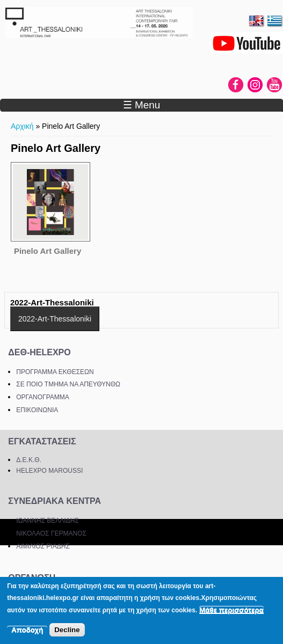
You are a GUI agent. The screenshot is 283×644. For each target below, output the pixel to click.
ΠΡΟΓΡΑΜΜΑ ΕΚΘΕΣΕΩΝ (55, 372)
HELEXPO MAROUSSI (49, 471)
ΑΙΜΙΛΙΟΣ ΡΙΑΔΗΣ (43, 546)
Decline (67, 630)
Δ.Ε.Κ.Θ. (29, 460)
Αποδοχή (27, 630)
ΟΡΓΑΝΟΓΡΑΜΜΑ (43, 397)
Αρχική (22, 126)
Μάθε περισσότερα (231, 610)
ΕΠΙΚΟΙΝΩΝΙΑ (37, 410)
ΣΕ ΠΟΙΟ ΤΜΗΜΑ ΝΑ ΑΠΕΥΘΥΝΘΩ (68, 384)
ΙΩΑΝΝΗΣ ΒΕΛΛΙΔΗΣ (48, 521)
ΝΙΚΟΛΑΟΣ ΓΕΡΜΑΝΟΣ (51, 533)
